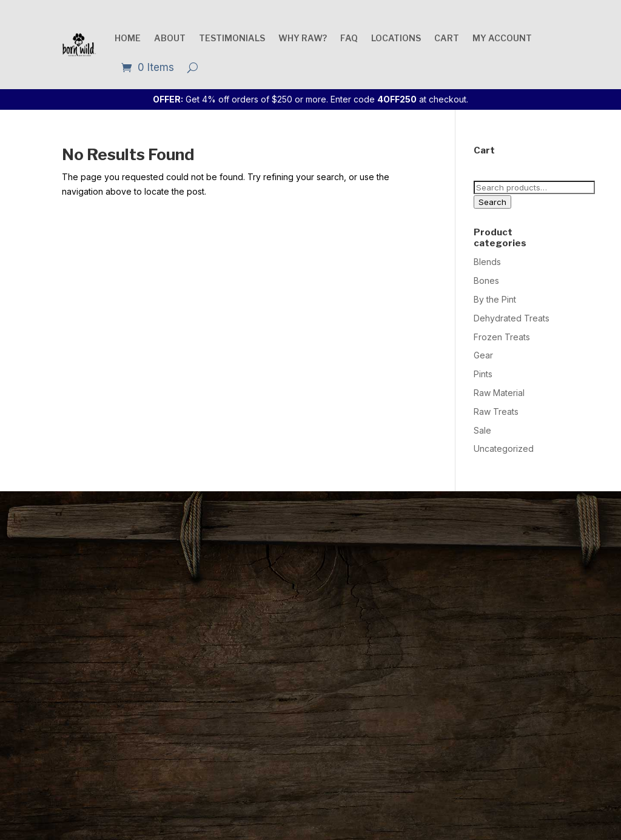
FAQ (349, 38)
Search (492, 202)
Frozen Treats (502, 337)
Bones (486, 281)
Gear (483, 355)
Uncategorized (504, 449)
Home (128, 38)
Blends (487, 262)
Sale (482, 430)
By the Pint (495, 299)
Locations (396, 38)
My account (502, 38)
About (170, 38)
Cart (447, 38)
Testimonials (232, 38)
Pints (483, 374)
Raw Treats (496, 412)
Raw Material (499, 393)
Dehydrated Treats (512, 318)
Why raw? (303, 38)
